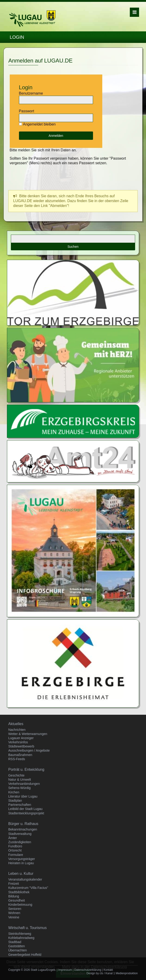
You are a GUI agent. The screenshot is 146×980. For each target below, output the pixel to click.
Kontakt (108, 970)
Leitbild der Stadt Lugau (25, 809)
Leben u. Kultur (21, 874)
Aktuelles (16, 724)
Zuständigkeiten (20, 842)
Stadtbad (15, 942)
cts (101, 973)
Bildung (14, 896)
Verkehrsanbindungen (24, 784)
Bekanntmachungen (23, 829)
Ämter (13, 838)
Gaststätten (17, 946)
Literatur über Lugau (23, 796)
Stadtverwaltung (20, 834)
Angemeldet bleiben (39, 124)
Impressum (65, 970)
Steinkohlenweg (20, 934)
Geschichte (16, 775)
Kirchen (14, 792)
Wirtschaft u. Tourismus (28, 928)
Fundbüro (15, 846)
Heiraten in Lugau (21, 863)
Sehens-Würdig (20, 788)
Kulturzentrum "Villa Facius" (28, 888)
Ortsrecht (15, 850)
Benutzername (31, 93)
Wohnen (14, 913)
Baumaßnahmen (20, 755)
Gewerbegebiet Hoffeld (25, 955)
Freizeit (14, 884)
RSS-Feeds (17, 759)
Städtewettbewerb (21, 746)
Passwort (27, 111)
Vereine (14, 917)
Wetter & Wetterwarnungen (28, 734)
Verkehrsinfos (18, 742)
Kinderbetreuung (20, 905)
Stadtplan (15, 801)
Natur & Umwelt (20, 780)
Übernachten (18, 950)
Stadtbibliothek (19, 892)
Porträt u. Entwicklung (26, 769)
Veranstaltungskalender (25, 879)
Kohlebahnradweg (21, 938)
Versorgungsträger (22, 859)
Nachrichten (17, 730)
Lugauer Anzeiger (21, 738)
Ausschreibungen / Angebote (29, 750)
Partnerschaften (20, 805)
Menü (135, 12)
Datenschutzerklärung (88, 970)
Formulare (16, 855)
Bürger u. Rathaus (23, 824)
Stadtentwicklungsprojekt (26, 813)
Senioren (15, 909)
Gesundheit (17, 900)
